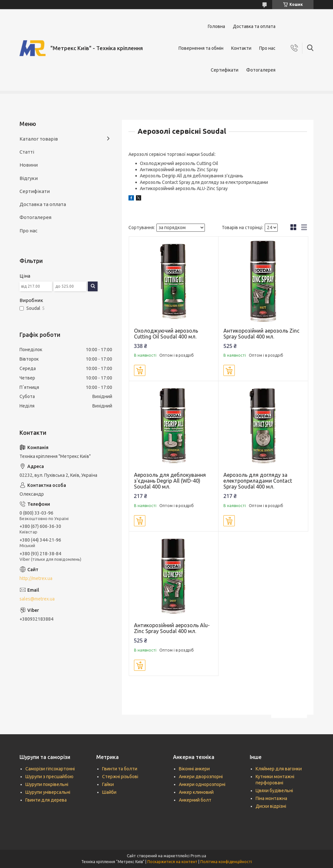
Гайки (108, 784)
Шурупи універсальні (48, 792)
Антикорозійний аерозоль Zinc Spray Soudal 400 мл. (261, 334)
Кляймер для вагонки (279, 769)
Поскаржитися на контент (172, 862)
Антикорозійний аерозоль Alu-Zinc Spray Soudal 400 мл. (172, 628)
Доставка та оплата (254, 26)
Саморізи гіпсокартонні (50, 769)
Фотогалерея (261, 70)
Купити (140, 370)
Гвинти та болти (120, 769)
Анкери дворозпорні (201, 777)
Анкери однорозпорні (202, 784)
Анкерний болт (195, 800)
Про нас (267, 48)
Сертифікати (225, 70)
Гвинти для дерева (46, 800)
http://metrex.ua (36, 578)
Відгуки (29, 178)
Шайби (109, 792)
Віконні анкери (194, 769)
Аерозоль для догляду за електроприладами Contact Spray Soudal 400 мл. (258, 481)
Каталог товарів (39, 139)
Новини (29, 165)
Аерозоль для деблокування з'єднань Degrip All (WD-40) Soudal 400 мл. (170, 481)
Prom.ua (198, 856)
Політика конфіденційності (226, 862)
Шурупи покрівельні (47, 784)
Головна (216, 26)
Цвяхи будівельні (274, 791)
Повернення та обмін (201, 48)
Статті (27, 152)
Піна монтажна (271, 798)
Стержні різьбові (120, 777)
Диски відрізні (271, 806)
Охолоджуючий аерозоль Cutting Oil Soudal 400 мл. (166, 334)
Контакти (241, 48)
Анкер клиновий (196, 792)
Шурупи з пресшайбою (49, 777)
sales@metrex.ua (37, 599)
